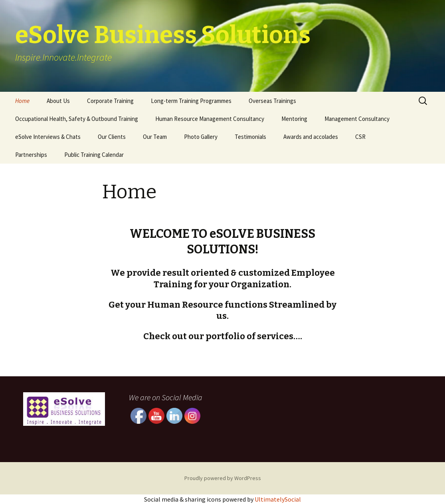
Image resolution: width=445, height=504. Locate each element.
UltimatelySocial (278, 499)
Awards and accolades (311, 137)
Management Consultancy (357, 119)
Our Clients (112, 137)
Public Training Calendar (94, 155)
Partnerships (31, 155)
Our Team (155, 137)
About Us (58, 101)
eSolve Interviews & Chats (48, 137)
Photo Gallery (201, 137)
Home (22, 101)
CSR (360, 137)
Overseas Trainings (272, 101)
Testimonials (250, 137)
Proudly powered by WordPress (223, 478)
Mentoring (294, 119)
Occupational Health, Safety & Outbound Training (77, 119)
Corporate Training (110, 101)
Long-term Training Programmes (191, 101)
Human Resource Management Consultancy (210, 119)
